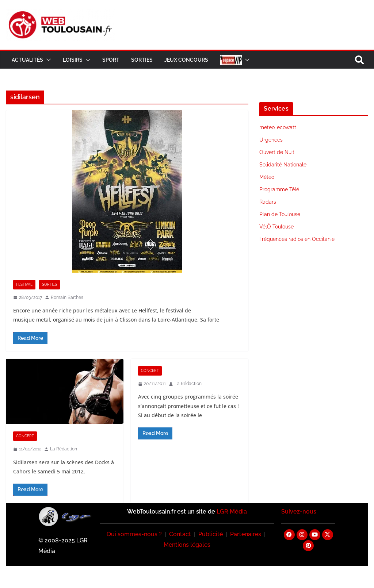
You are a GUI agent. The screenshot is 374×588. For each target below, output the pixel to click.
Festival (24, 285)
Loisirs (73, 60)
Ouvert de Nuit (277, 152)
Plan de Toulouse (280, 214)
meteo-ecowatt (278, 127)
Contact (180, 534)
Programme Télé (279, 189)
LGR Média (232, 512)
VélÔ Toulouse (276, 227)
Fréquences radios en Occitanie (297, 239)
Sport (111, 60)
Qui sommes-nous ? (134, 534)
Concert (25, 436)
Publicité (211, 534)
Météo (267, 177)
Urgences (271, 140)
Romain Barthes (67, 297)
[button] (47, 60)
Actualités (27, 60)
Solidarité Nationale (283, 165)
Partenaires (246, 534)
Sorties (142, 60)
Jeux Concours (186, 60)
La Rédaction (64, 449)
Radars (268, 202)
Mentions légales (187, 545)
